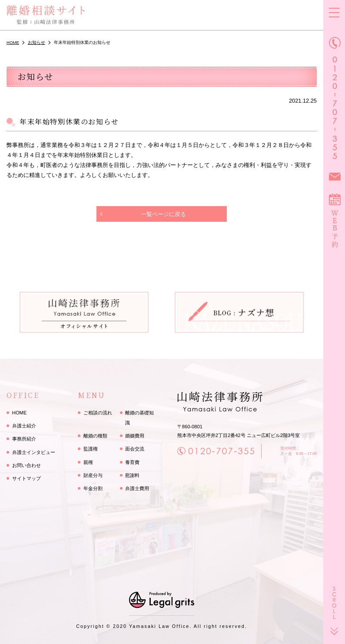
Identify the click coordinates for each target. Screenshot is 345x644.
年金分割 (93, 488)
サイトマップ (27, 478)
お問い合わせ (27, 465)
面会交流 (135, 449)
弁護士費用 (137, 488)
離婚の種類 (95, 436)
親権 (88, 462)
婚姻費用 (135, 436)
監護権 (91, 449)
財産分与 (93, 475)
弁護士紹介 (24, 426)
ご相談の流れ (98, 413)
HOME (20, 413)
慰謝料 (132, 475)
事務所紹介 (24, 439)
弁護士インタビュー (34, 452)
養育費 (132, 462)
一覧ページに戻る (163, 214)
